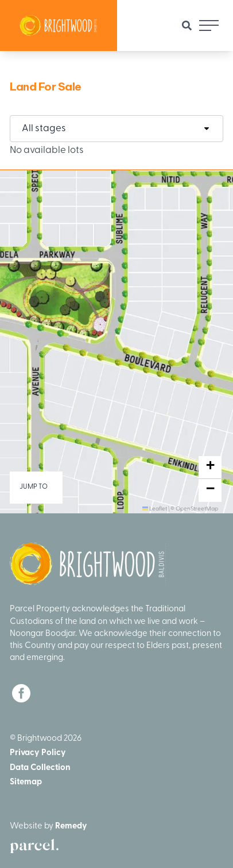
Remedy (71, 826)
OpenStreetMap (197, 509)
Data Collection (40, 768)
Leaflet (155, 509)
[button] (210, 468)
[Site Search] (187, 25)
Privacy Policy (38, 753)
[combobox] (116, 129)
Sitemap (26, 782)
